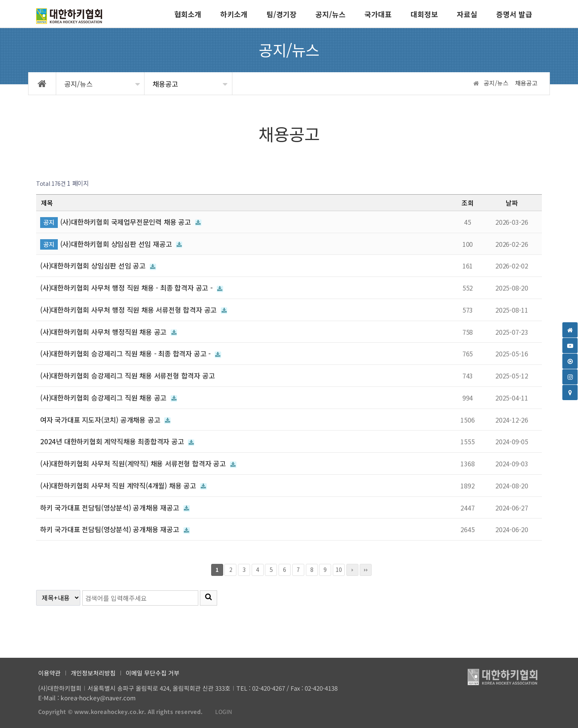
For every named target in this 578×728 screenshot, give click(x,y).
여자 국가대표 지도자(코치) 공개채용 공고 (105, 420)
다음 (352, 570)
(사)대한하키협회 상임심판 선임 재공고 (121, 244)
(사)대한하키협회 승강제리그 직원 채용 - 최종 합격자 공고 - (131, 353)
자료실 (467, 14)
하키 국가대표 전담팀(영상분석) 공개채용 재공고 (115, 507)
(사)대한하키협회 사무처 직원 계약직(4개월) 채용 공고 (123, 485)
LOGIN (220, 712)
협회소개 (188, 14)
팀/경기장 (282, 14)
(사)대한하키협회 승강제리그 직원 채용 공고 (109, 398)
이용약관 (49, 673)
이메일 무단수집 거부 (153, 673)
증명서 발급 (514, 14)
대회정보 (424, 14)
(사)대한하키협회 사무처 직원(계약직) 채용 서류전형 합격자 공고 (138, 463)
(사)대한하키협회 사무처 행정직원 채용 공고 (109, 332)
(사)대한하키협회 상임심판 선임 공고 (98, 265)
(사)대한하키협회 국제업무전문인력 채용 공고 (131, 222)
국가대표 (378, 14)
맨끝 (366, 570)
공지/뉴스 (331, 14)
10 (337, 569)
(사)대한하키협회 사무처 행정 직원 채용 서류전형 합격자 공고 (134, 310)
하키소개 (234, 14)
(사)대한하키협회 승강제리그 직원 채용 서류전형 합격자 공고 (127, 375)
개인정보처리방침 (93, 673)
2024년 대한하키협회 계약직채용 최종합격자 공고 (117, 441)
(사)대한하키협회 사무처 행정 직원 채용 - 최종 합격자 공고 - (132, 288)
